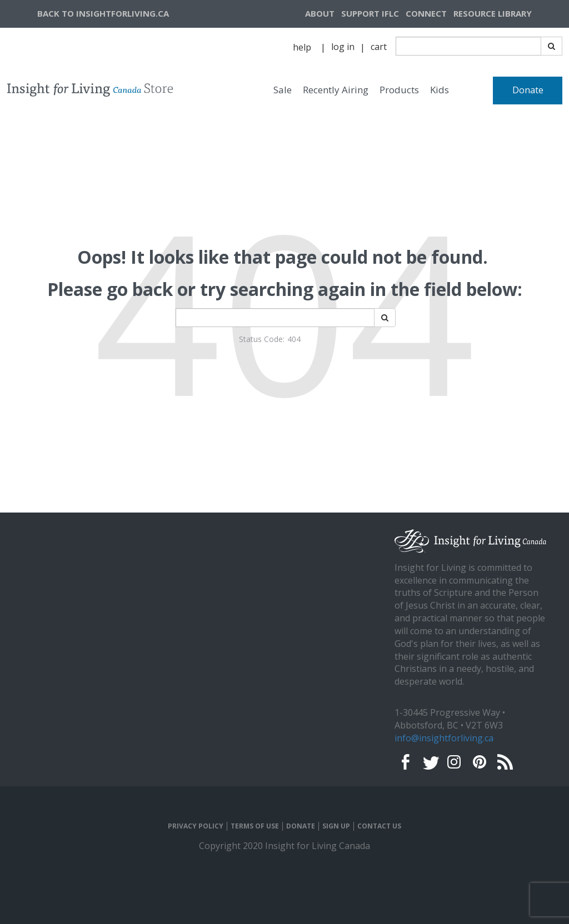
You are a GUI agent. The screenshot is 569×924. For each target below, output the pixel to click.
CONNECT (426, 13)
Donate (528, 90)
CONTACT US (379, 826)
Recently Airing (336, 90)
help (302, 47)
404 (294, 339)
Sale (283, 90)
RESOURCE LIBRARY (493, 13)
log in (343, 47)
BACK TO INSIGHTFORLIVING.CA (103, 13)
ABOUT (320, 13)
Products (399, 90)
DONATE (301, 826)
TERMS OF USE (255, 826)
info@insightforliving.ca (444, 738)
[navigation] (506, 14)
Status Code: (262, 339)
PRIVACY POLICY (196, 826)
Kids (440, 90)
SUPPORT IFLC (370, 13)
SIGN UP (336, 826)
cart (379, 47)
